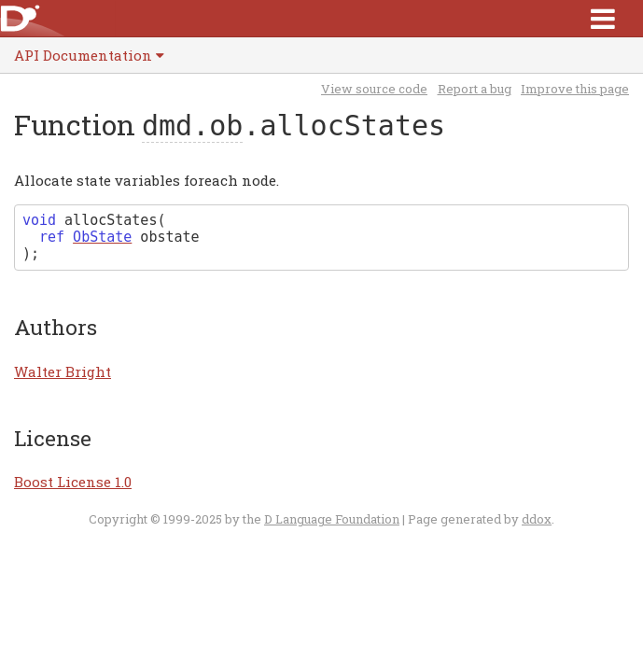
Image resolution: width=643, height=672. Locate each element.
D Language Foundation (332, 519)
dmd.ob (192, 126)
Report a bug (475, 89)
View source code (374, 89)
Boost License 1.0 (73, 482)
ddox (537, 519)
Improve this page (575, 89)
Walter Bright (63, 371)
